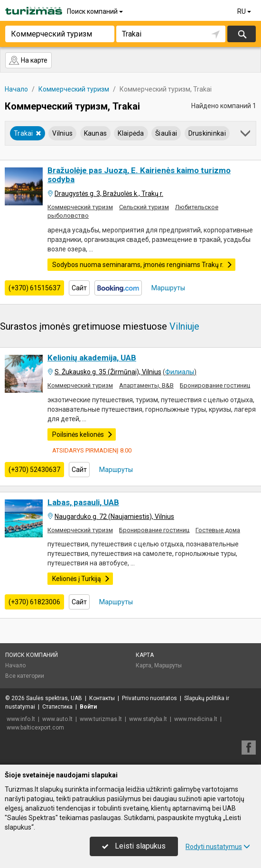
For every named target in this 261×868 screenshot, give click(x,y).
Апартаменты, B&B (146, 385)
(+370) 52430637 (34, 470)
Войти (88, 707)
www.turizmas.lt (101, 719)
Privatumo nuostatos (149, 698)
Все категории (25, 676)
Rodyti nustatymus (218, 847)
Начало (15, 665)
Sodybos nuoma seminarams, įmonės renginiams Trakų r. (142, 265)
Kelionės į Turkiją (81, 579)
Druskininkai (207, 133)
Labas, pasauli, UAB (83, 502)
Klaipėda (131, 133)
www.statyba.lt (148, 719)
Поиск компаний (96, 11)
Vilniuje (184, 326)
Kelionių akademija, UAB (92, 358)
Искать (242, 34)
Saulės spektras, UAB (54, 698)
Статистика (57, 707)
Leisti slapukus (134, 846)
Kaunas (96, 133)
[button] (246, 135)
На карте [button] (28, 60)
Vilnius (62, 133)
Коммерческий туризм (80, 207)
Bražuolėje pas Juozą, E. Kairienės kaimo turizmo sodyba (139, 175)
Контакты (102, 698)
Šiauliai (166, 133)
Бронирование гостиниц (215, 385)
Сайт (79, 288)
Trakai (28, 133)
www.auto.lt (57, 719)
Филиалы (180, 372)
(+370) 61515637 (34, 288)
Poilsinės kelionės (83, 434)
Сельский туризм (144, 207)
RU (245, 11)
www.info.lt (21, 719)
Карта (145, 655)
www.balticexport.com (35, 728)
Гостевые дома (218, 530)
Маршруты (168, 288)
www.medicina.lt (196, 719)
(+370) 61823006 (34, 602)
